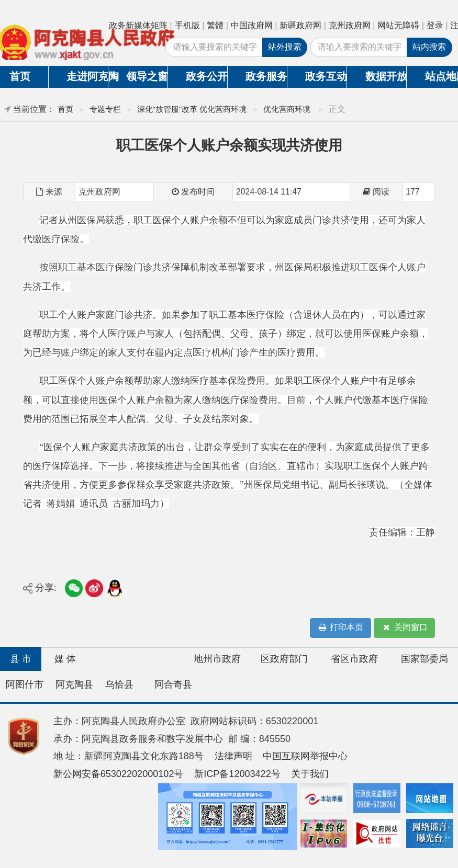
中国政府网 (252, 25)
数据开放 (386, 76)
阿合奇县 (173, 684)
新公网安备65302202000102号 (119, 774)
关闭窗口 (405, 628)
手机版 (187, 25)
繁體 (215, 25)
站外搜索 (285, 47)
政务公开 (206, 76)
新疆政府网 (300, 25)
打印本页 (340, 628)
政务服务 (266, 76)
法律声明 (233, 756)
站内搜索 (429, 47)
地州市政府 (217, 659)
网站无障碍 (398, 25)
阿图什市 (25, 684)
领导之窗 (147, 76)
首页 (65, 109)
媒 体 (65, 659)
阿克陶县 (74, 684)
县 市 (21, 659)
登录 (435, 25)
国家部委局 (425, 659)
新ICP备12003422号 (237, 774)
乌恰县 (119, 684)
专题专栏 (105, 109)
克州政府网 (350, 25)
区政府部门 (284, 659)
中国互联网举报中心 (305, 756)
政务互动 (326, 76)
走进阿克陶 (87, 76)
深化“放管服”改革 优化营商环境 (192, 109)
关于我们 (310, 774)
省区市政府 (354, 659)
